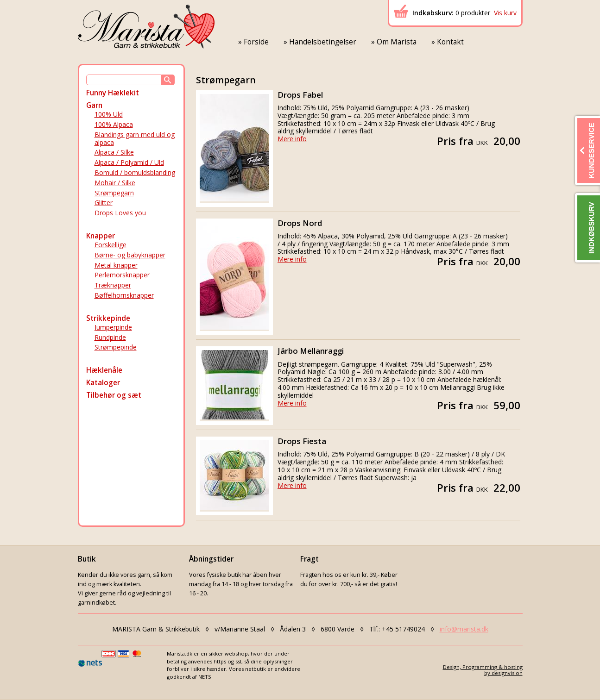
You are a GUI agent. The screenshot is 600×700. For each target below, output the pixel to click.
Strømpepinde (116, 347)
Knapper (101, 236)
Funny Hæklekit (113, 93)
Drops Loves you (120, 213)
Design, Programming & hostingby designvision (483, 670)
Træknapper (113, 285)
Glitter (104, 203)
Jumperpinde (113, 327)
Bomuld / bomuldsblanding (135, 172)
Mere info (292, 139)
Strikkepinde (108, 318)
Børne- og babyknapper (130, 255)
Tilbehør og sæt (114, 395)
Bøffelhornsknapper (124, 295)
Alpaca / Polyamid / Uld (129, 162)
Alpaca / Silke (114, 152)
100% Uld (109, 114)
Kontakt (450, 42)
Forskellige (111, 245)
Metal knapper (116, 265)
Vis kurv (505, 13)
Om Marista (397, 42)
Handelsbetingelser (323, 42)
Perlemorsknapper (122, 275)
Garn (94, 105)
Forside (256, 42)
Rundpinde (110, 337)
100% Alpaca (114, 124)
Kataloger (103, 383)
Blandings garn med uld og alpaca (135, 138)
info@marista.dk (464, 629)
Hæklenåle (104, 370)
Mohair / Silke (115, 183)
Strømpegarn (114, 193)
